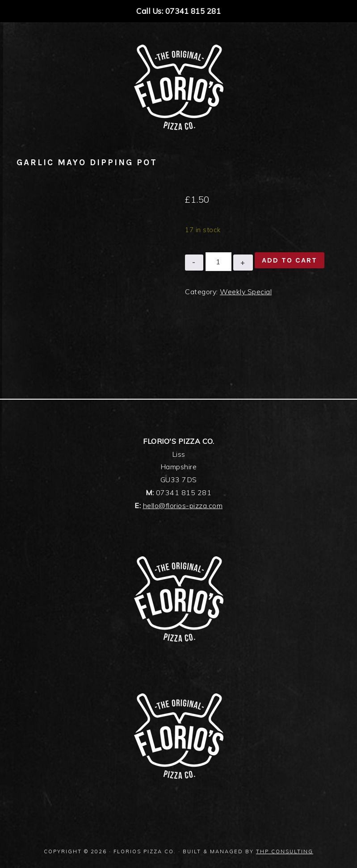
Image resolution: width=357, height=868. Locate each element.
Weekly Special (246, 292)
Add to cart (290, 260)
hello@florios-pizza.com (183, 505)
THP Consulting (285, 851)
